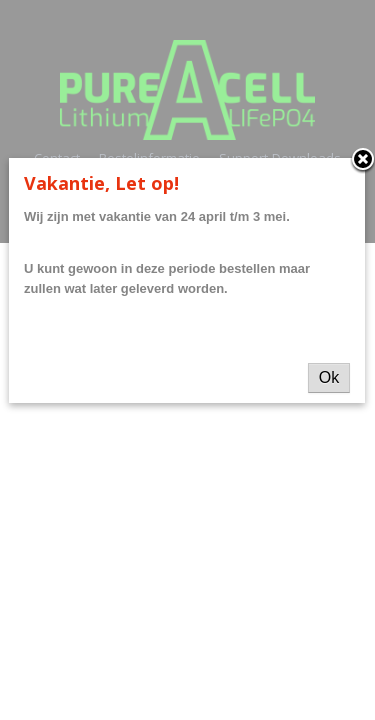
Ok (329, 377)
